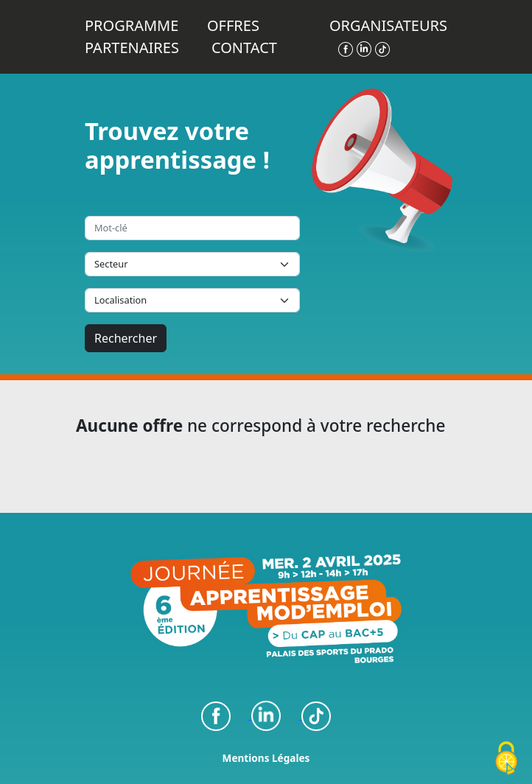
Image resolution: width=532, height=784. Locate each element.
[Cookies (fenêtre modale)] (506, 759)
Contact (244, 48)
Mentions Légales (266, 758)
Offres (233, 25)
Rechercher (126, 338)
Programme (132, 25)
